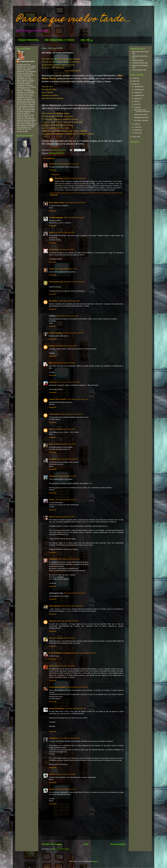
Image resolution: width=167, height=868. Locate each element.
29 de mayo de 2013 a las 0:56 (66, 476)
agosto (137, 98)
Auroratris (53, 459)
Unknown (52, 621)
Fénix (51, 517)
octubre (137, 92)
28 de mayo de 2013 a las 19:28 (68, 382)
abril (136, 124)
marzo (137, 127)
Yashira (52, 269)
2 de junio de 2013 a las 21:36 (65, 774)
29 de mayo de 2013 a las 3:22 (66, 500)
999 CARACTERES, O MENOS (60, 40)
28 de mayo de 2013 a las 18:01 (64, 363)
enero (137, 133)
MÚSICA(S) (136, 60)
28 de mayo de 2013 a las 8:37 (76, 203)
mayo (137, 107)
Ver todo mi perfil (22, 131)
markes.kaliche (54, 414)
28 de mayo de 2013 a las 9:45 (64, 232)
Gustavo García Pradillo (58, 399)
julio (136, 101)
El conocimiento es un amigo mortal (62, 653)
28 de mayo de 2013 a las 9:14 (74, 217)
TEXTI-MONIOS (138, 70)
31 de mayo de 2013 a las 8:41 (69, 738)
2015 (135, 78)
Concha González (55, 333)
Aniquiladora (54, 738)
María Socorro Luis (56, 282)
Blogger (95, 861)
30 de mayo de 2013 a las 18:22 (77, 687)
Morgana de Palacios (57, 708)
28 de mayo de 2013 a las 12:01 (74, 282)
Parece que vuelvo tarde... (74, 19)
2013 (135, 84)
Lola (51, 638)
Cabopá (52, 476)
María (51, 363)
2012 (135, 137)
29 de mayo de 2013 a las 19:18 (72, 606)
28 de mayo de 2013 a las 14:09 (69, 301)
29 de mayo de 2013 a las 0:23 (67, 459)
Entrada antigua (118, 844)
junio (136, 104)
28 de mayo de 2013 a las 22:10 (71, 414)
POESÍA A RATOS (138, 63)
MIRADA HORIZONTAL (57, 153)
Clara (51, 232)
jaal (50, 250)
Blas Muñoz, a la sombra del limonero (142, 111)
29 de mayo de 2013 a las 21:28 (64, 638)
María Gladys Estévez (57, 203)
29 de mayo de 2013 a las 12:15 (64, 517)
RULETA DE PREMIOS (140, 66)
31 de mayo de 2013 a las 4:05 (75, 708)
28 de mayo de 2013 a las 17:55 (66, 346)
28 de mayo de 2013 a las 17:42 (73, 333)
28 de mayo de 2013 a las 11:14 (66, 269)
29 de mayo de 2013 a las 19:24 (67, 621)
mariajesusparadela (56, 217)
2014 (135, 81)
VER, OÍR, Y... (87, 40)
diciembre (138, 87)
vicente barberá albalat (57, 687)
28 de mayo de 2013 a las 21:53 (78, 399)
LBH (51, 666)
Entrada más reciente (52, 844)
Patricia (52, 500)
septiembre (139, 95)
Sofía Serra (53, 164)
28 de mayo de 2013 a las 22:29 (64, 444)
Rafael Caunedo (55, 606)
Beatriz (52, 346)
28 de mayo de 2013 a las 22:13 (64, 429)
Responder (53, 170)
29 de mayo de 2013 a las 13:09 (69, 559)
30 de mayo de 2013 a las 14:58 (64, 666)
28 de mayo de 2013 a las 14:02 (75, 178)
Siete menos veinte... (141, 115)
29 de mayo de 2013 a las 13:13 (75, 593)
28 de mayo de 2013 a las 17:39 (67, 316)
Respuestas (55, 174)
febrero (137, 130)
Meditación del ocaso (141, 117)
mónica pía (53, 382)
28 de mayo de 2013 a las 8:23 (68, 164)
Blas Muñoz (59, 178)
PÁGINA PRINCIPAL (28, 40)
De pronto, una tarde (141, 120)
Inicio (86, 844)
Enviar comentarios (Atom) (60, 849)
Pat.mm (52, 774)
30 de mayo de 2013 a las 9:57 (86, 653)
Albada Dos (53, 559)
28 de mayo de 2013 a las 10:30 (63, 250)
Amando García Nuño (27, 61)
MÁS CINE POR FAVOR (141, 52)
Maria (51, 429)
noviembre (138, 90)
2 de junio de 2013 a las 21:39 (65, 789)
